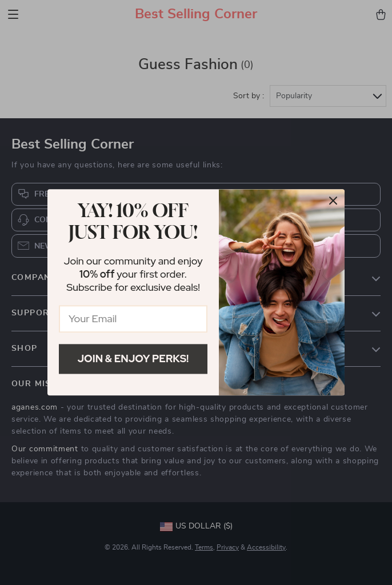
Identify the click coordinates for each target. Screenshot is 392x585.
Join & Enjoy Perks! (133, 358)
